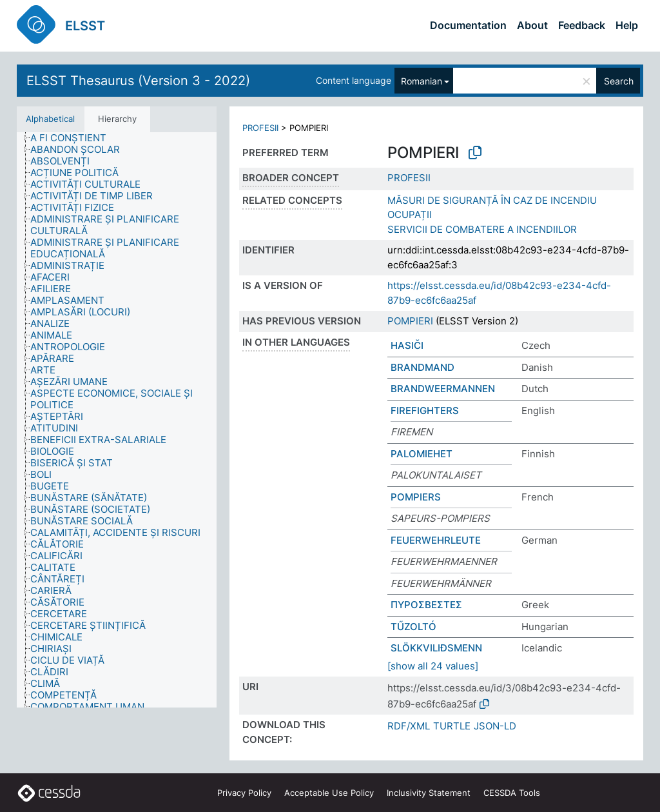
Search (619, 81)
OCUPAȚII (410, 214)
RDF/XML (409, 726)
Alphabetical (50, 119)
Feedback (582, 25)
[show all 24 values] (433, 666)
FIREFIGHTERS (425, 411)
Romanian (422, 81)
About (532, 25)
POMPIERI (410, 321)
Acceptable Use (329, 793)
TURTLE (452, 726)
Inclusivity (429, 793)
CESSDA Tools (512, 793)
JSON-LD (495, 726)
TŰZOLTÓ (413, 627)
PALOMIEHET (422, 454)
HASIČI (407, 345)
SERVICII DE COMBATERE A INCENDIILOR (482, 229)
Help (627, 25)
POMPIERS (416, 497)
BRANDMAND (422, 367)
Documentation (468, 25)
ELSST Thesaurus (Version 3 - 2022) (138, 81)
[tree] (117, 420)
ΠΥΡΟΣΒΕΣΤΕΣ (426, 605)
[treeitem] (74, 138)
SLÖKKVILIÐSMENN (436, 648)
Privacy (244, 793)
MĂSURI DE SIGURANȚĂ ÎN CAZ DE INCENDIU (492, 200)
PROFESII (260, 128)
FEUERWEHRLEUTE (436, 540)
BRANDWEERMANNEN (443, 389)
